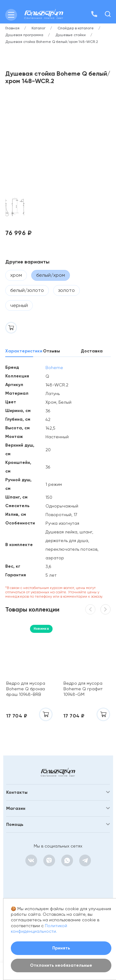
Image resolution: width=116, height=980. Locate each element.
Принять (61, 948)
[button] (105, 609)
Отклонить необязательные (61, 965)
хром (16, 275)
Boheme (54, 368)
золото (67, 290)
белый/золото (27, 290)
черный (19, 305)
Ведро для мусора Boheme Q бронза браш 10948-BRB (26, 689)
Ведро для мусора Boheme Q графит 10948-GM (83, 689)
